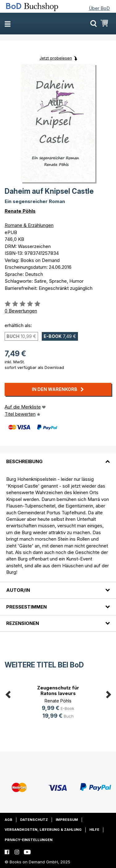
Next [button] (108, 693)
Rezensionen (23, 623)
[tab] (58, 458)
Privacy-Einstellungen (29, 840)
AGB (9, 820)
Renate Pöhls (20, 211)
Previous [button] (8, 693)
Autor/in (18, 590)
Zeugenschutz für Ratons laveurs (58, 691)
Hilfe (94, 830)
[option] (58, 703)
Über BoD (99, 8)
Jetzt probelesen (56, 58)
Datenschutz (34, 820)
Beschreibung (24, 461)
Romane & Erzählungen (29, 225)
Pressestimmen (26, 607)
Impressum (67, 820)
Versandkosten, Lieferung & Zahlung (43, 830)
